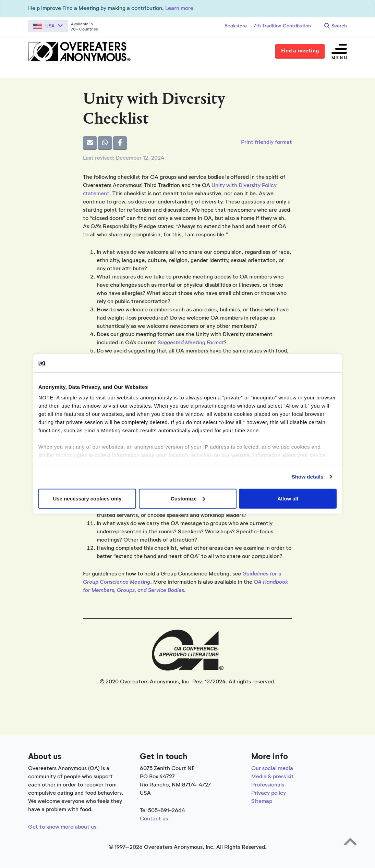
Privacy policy (269, 793)
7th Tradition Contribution (282, 26)
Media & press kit (273, 777)
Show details (308, 477)
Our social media (272, 769)
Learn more (179, 9)
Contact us (154, 819)
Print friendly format (267, 142)
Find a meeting (300, 51)
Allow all (288, 498)
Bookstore (236, 26)
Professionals (268, 785)
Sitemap (262, 802)
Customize (188, 498)
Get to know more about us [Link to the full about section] (62, 827)
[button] (48, 26)
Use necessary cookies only (87, 498)
